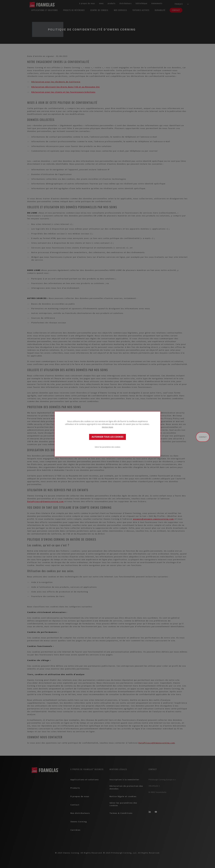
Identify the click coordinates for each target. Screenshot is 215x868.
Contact (203, 437)
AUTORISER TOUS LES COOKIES (107, 437)
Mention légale (107, 427)
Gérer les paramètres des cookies (107, 447)
